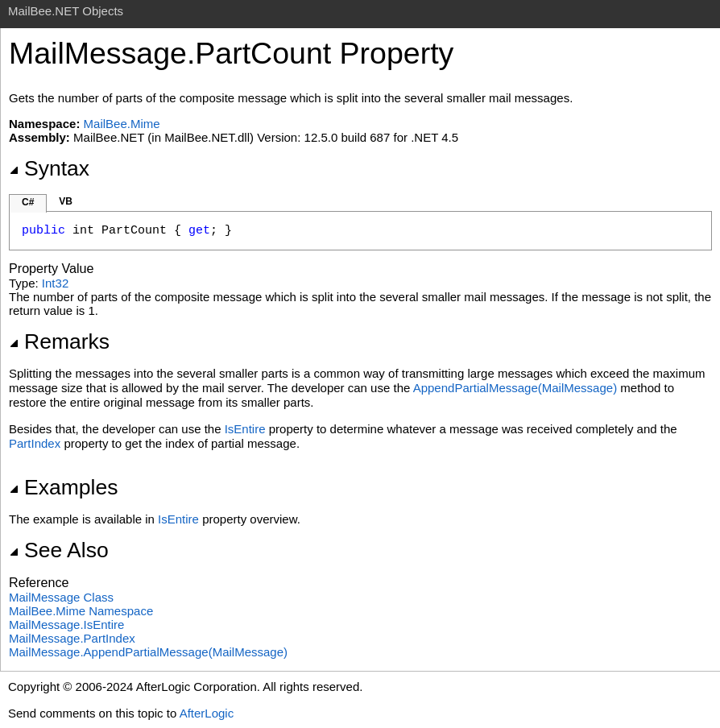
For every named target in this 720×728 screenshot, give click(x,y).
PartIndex (35, 443)
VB (66, 201)
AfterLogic (207, 713)
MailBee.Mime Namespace (81, 611)
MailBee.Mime (122, 124)
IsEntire (245, 429)
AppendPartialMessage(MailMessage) (515, 388)
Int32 (55, 283)
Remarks (59, 341)
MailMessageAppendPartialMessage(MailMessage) (148, 652)
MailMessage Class (61, 597)
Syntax (49, 168)
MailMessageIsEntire (66, 625)
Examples (63, 487)
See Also (59, 550)
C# (28, 202)
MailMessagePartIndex (72, 638)
